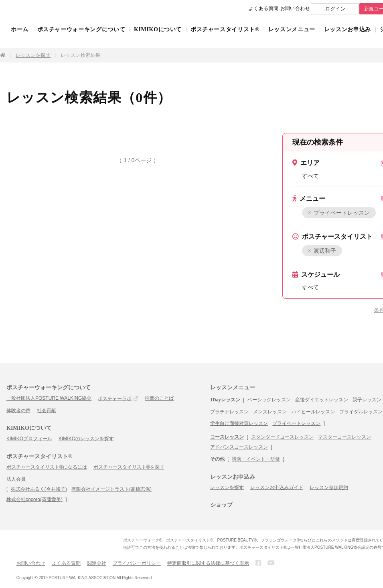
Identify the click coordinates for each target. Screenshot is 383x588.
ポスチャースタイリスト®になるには (47, 467)
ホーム (20, 37)
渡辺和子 (322, 251)
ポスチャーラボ (115, 399)
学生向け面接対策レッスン (239, 423)
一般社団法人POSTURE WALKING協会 (49, 398)
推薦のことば (159, 398)
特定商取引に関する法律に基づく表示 (208, 563)
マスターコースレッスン (344, 437)
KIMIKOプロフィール (29, 439)
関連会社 (97, 563)
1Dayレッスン (225, 400)
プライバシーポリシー (137, 563)
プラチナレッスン (229, 412)
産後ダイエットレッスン (322, 400)
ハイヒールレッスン (313, 412)
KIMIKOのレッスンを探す (86, 439)
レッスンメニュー (292, 37)
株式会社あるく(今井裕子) (39, 489)
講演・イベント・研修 (256, 459)
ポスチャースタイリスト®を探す (129, 467)
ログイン (320, 9)
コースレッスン (227, 437)
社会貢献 (47, 411)
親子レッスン (367, 400)
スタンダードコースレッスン (282, 437)
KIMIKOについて (158, 37)
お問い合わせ (271, 9)
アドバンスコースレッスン (239, 447)
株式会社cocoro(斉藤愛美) (34, 499)
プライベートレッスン (339, 213)
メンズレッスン (270, 412)
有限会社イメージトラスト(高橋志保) (111, 489)
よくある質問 (227, 9)
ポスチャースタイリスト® (225, 37)
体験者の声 (18, 411)
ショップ (221, 505)
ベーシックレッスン (269, 400)
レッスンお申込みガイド (277, 487)
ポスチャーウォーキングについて (81, 37)
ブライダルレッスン (361, 412)
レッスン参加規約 (329, 487)
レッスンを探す (33, 55)
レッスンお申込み (348, 37)
